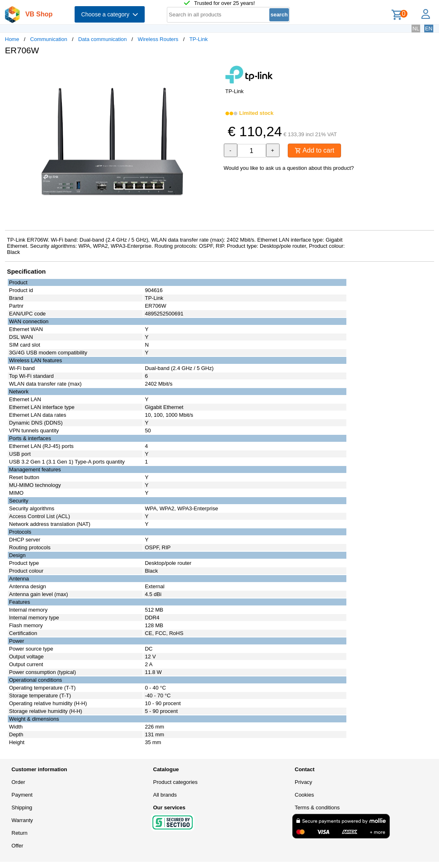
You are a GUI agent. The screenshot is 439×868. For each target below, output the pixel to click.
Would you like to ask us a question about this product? (289, 168)
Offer (17, 846)
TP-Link (199, 39)
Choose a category (110, 14)
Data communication (103, 39)
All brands (165, 795)
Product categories (175, 782)
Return (19, 833)
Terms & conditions (317, 807)
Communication (49, 39)
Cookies (304, 795)
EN (429, 29)
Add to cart (315, 150)
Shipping (22, 807)
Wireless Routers (158, 39)
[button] (212, 70)
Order (18, 782)
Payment (22, 795)
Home (12, 39)
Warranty (22, 820)
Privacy (304, 782)
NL (416, 29)
